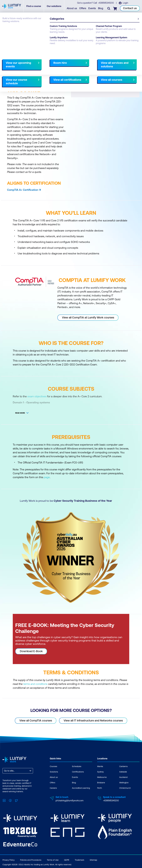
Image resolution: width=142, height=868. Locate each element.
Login (125, 3)
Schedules (77, 766)
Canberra (123, 766)
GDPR (67, 859)
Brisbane (101, 782)
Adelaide (123, 772)
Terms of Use (53, 859)
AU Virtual (96, 65)
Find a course (34, 6)
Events (92, 8)
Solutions (54, 772)
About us (72, 8)
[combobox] (4, 771)
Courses (7, 28)
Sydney (100, 772)
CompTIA (19, 28)
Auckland (123, 777)
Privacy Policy (9, 859)
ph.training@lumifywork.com (70, 800)
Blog (101, 8)
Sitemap (93, 859)
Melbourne (102, 777)
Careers (53, 788)
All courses (81, 65)
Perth (100, 788)
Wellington (124, 782)
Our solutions (55, 6)
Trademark (79, 859)
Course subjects (61, 65)
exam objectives (37, 396)
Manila (100, 766)
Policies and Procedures (31, 859)
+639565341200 (106, 3)
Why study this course (17, 65)
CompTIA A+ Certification (23, 190)
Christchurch (125, 788)
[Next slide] (69, 65)
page (47, 477)
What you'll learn (40, 65)
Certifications (78, 772)
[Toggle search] (109, 8)
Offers (83, 8)
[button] (36, 63)
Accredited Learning (81, 788)
